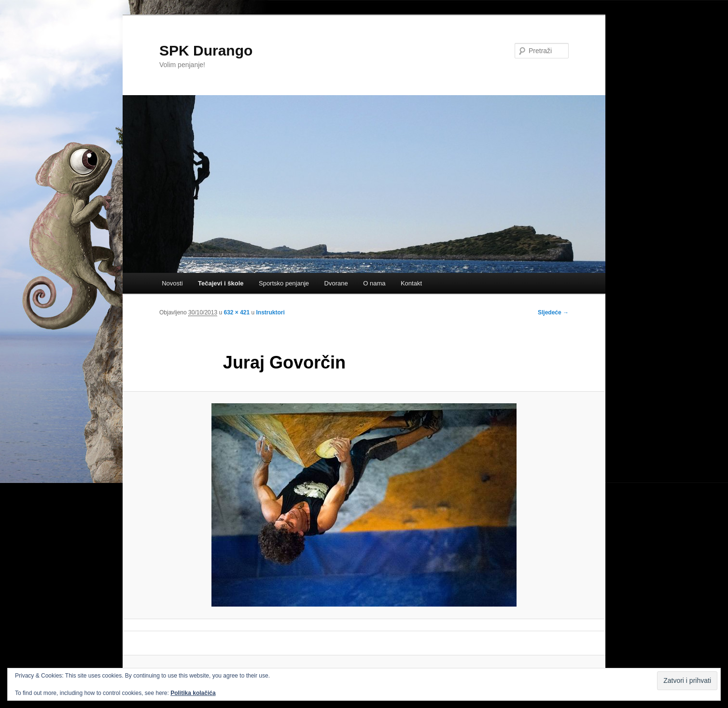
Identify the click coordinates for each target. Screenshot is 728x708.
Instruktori (271, 312)
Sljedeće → (553, 312)
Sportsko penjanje (284, 283)
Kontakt (411, 283)
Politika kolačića (193, 693)
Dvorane (336, 283)
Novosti (172, 283)
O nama (374, 283)
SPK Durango (206, 50)
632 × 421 (237, 312)
